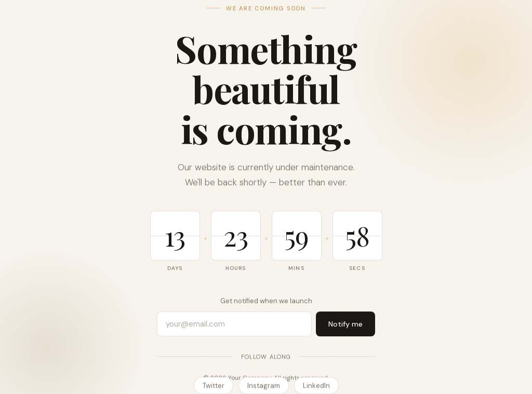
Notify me (345, 324)
